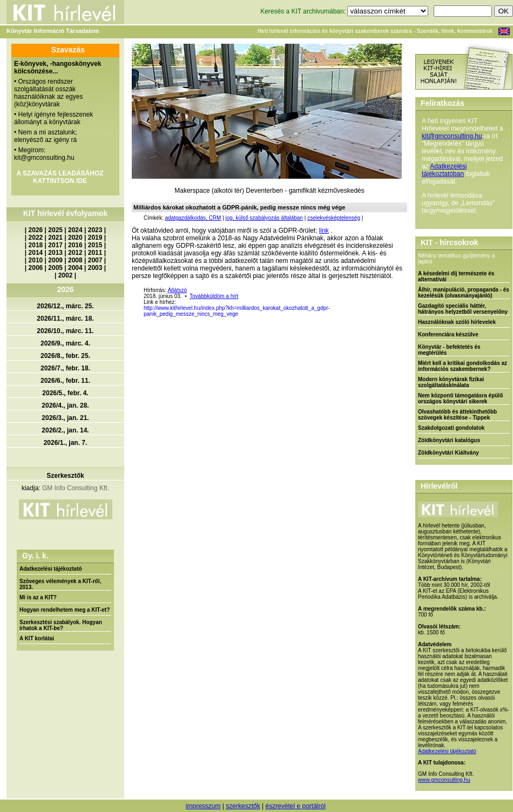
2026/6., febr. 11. (65, 381)
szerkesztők (243, 806)
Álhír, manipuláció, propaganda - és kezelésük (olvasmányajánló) (464, 293)
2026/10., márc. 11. (65, 331)
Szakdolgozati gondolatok (451, 428)
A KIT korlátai (37, 638)
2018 (36, 245)
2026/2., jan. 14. (65, 430)
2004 (75, 268)
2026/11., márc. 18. (65, 319)
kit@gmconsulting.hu (452, 136)
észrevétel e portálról (295, 806)
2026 (36, 230)
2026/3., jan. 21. (65, 418)
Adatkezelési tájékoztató (51, 569)
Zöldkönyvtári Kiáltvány (448, 453)
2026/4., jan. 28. (65, 405)
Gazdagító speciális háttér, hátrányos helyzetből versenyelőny (463, 309)
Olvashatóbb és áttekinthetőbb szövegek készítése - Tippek (457, 415)
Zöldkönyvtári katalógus (449, 440)
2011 (95, 253)
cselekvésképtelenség (334, 218)
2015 (95, 245)
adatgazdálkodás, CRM (193, 218)
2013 (55, 253)
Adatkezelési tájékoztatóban (444, 170)
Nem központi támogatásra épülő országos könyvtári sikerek (460, 398)
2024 (75, 230)
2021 (55, 238)
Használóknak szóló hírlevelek (457, 322)
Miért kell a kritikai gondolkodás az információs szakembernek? (463, 366)
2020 (75, 238)
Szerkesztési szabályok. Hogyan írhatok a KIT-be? (61, 625)
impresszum (203, 806)
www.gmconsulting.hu (444, 780)
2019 (95, 238)
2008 (75, 260)
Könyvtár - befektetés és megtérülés (449, 350)
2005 (55, 268)
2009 (55, 260)
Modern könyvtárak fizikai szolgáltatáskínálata (451, 382)
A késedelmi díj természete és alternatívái (456, 276)
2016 (75, 245)
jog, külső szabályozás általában (264, 218)
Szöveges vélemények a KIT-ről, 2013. (60, 584)
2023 (95, 230)
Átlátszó (177, 290)
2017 (55, 245)
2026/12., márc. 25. (65, 306)
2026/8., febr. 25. (65, 356)
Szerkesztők (65, 476)
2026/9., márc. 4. (65, 343)
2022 (36, 238)
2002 (66, 275)
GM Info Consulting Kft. (76, 488)
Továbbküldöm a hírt (214, 296)
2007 (95, 260)
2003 (95, 268)
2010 (36, 260)
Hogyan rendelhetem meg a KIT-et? (65, 610)
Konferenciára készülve (448, 334)
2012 (75, 253)
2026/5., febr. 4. (65, 393)
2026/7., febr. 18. (65, 368)
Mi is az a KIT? (38, 597)
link (324, 231)
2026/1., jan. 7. (66, 443)
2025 (55, 230)
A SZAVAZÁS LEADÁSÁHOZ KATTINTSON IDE (60, 177)
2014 (36, 253)
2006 (36, 268)
